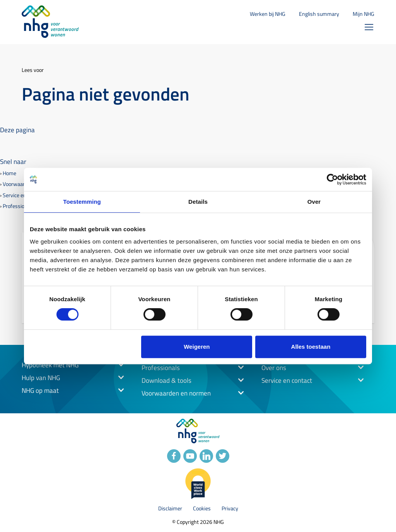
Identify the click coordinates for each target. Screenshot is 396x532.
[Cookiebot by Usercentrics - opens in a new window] (332, 179)
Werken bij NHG (268, 14)
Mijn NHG (364, 14)
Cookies (202, 509)
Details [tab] (198, 202)
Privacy (230, 509)
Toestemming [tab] (82, 202)
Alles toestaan (311, 347)
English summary (319, 14)
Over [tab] (314, 202)
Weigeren (197, 347)
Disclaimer (170, 509)
